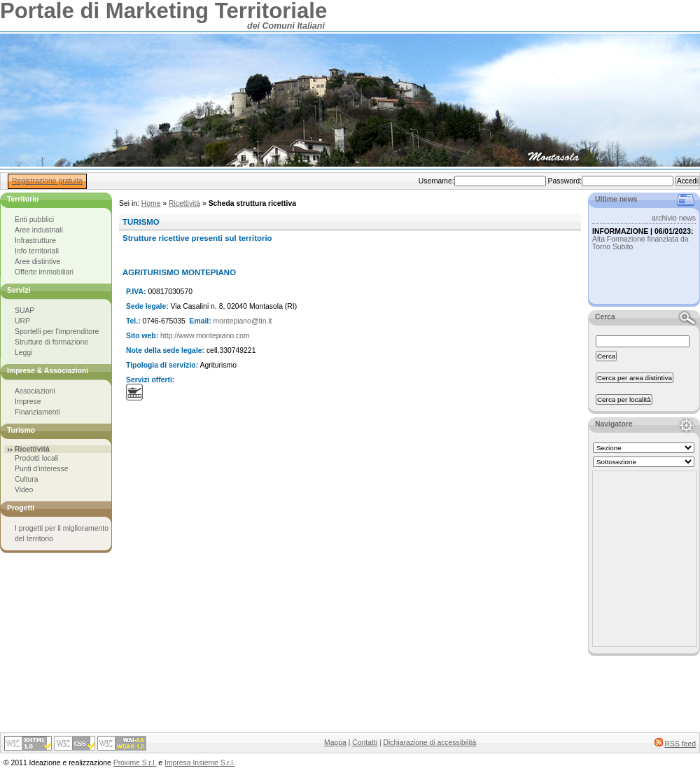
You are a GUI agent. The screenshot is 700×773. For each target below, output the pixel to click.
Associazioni (35, 391)
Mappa (335, 743)
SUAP (24, 311)
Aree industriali (39, 230)
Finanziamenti (37, 412)
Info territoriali (37, 251)
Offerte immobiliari (44, 272)
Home (151, 203)
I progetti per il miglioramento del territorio (62, 534)
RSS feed (680, 744)
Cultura (27, 479)
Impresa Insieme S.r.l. (199, 763)
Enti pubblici (34, 220)
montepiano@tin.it (243, 321)
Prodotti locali (36, 458)
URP (22, 321)
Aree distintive (37, 262)
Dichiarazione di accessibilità (430, 743)
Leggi (23, 353)
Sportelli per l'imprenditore (57, 332)
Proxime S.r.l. (135, 763)
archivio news (674, 218)
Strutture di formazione (51, 342)
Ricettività (184, 203)
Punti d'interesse (42, 469)
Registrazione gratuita (47, 181)
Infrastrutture (35, 241)
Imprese (28, 402)
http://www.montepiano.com (205, 336)
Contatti (365, 743)
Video (24, 490)
